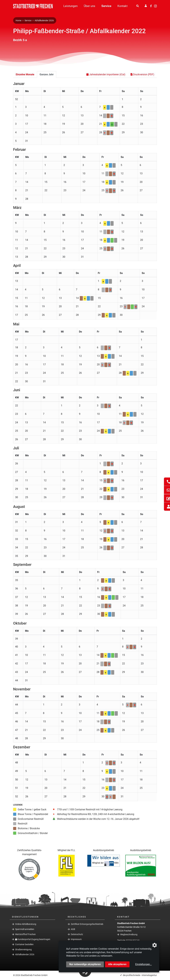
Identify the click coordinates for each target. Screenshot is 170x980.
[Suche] (138, 6)
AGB (73, 929)
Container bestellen (24, 944)
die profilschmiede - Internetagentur (140, 975)
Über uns (89, 6)
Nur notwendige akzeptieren (85, 964)
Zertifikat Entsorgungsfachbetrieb (87, 924)
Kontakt (122, 6)
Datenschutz (77, 934)
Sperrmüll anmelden (25, 929)
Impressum (76, 939)
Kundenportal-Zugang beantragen (33, 939)
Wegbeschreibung (129, 934)
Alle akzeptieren (117, 964)
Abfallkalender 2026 (44, 21)
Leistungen (70, 6)
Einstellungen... (143, 964)
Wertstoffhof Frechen (25, 934)
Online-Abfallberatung (26, 924)
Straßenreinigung (23, 949)
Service (106, 6)
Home (18, 21)
